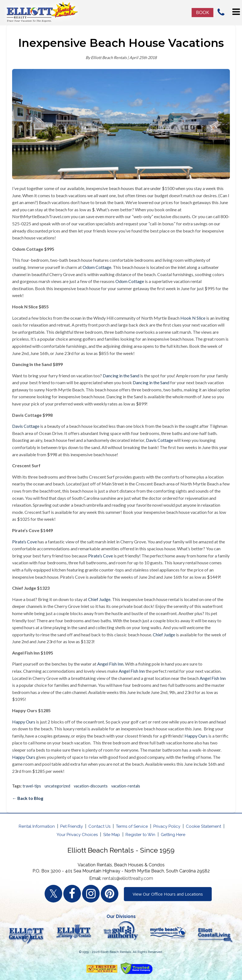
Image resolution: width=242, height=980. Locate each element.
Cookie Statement (203, 826)
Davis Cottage (26, 426)
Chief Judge (99, 599)
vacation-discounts (91, 786)
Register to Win (140, 835)
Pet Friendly (72, 826)
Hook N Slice (193, 318)
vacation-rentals (126, 786)
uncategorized (57, 786)
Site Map (112, 835)
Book (202, 12)
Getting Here (173, 835)
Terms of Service (132, 826)
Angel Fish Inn (110, 664)
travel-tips (32, 786)
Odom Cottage (97, 267)
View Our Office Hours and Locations (168, 894)
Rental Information (37, 826)
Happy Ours (24, 722)
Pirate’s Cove (25, 542)
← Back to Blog (28, 798)
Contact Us (99, 826)
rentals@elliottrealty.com (128, 878)
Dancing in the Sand (121, 376)
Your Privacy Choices (77, 835)
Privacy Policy (167, 826)
